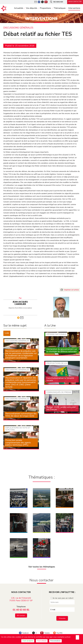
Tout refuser (42, 641)
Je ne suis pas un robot (62, 595)
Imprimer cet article (72, 290)
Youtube (45, 630)
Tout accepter (28, 641)
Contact (22, 613)
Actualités (19, 8)
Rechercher (55, 2)
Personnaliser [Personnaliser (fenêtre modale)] (55, 641)
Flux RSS (59, 630)
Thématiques (60, 8)
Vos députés (32, 8)
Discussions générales (18, 28)
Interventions (74, 8)
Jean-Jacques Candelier (21, 302)
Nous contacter (74, 2)
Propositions (45, 8)
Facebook (23, 630)
